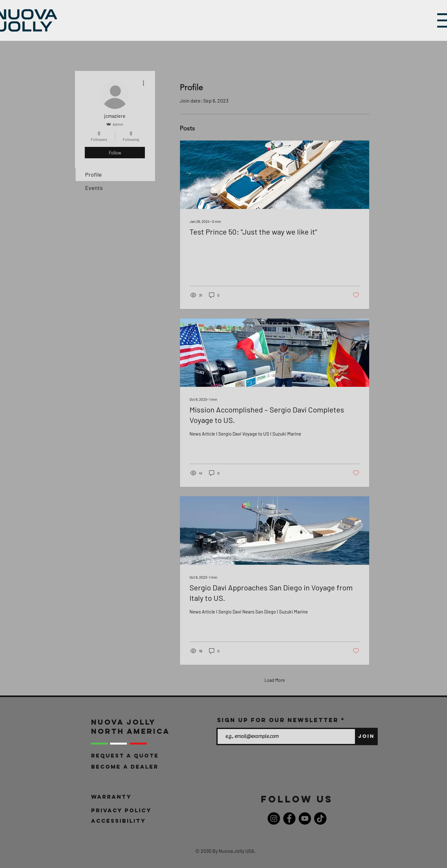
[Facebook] (289, 818)
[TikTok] (320, 818)
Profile (93, 174)
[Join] (366, 736)
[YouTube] (305, 818)
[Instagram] (274, 818)
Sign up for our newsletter (278, 720)
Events (94, 188)
